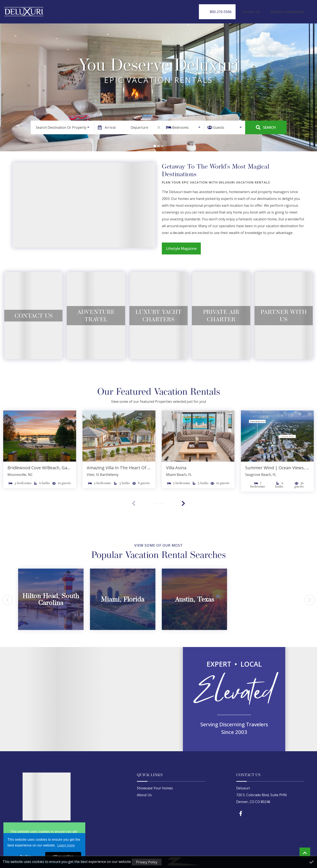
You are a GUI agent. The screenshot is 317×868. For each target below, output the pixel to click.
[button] (155, 142)
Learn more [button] (66, 845)
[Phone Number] (232, 10)
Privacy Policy (147, 862)
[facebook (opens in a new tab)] (241, 810)
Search (266, 124)
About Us (144, 791)
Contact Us (262, 10)
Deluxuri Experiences (291, 10)
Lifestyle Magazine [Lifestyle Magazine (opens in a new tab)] (181, 245)
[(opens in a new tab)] (40, 432)
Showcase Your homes (155, 784)
